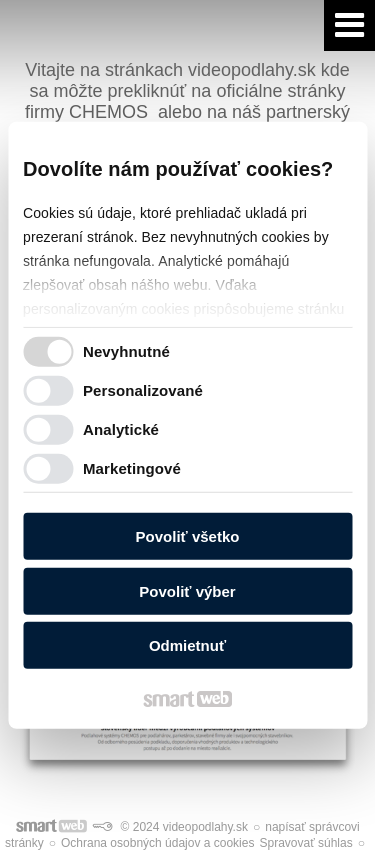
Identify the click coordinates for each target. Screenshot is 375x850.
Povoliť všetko (188, 536)
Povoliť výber (187, 590)
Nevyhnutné (126, 350)
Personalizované (143, 389)
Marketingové (132, 467)
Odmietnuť (187, 645)
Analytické (121, 428)
